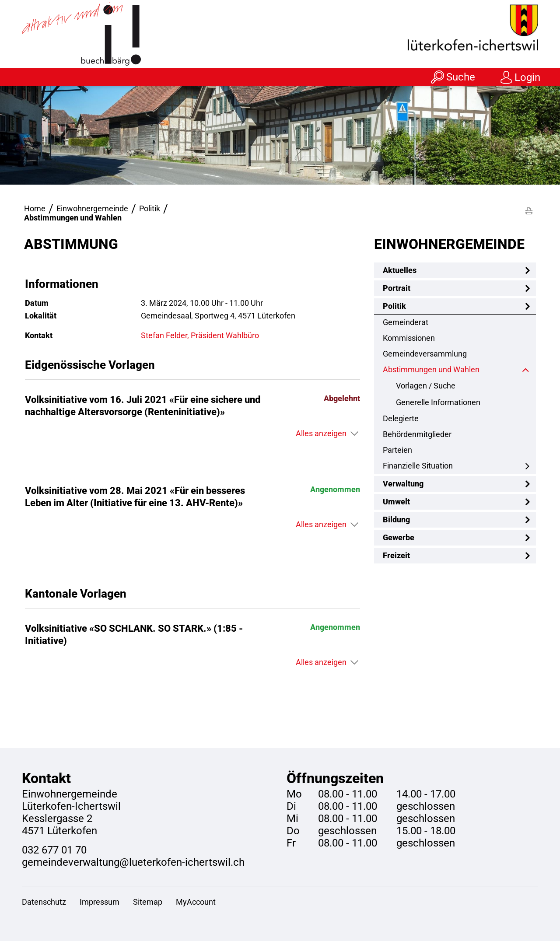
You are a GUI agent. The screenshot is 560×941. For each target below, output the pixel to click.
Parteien (397, 450)
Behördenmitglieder (417, 434)
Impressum (100, 902)
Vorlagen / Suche (426, 386)
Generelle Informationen (438, 402)
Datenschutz (44, 902)
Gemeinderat (406, 322)
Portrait (397, 288)
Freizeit (396, 555)
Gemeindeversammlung (425, 354)
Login (527, 77)
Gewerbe (399, 537)
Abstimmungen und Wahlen (454, 369)
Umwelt (396, 502)
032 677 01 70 (54, 850)
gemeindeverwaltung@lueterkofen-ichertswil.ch (133, 862)
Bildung (396, 519)
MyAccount (196, 902)
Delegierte (401, 418)
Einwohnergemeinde (449, 244)
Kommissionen (409, 338)
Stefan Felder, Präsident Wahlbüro (200, 335)
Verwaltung (403, 484)
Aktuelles (400, 270)
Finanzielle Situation (418, 466)
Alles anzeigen (321, 433)
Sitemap (148, 902)
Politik (394, 306)
